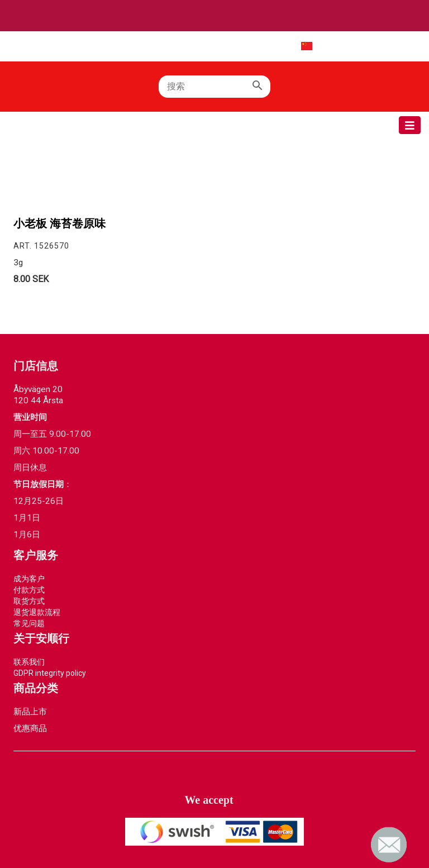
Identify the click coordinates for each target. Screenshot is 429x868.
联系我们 (29, 662)
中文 (297, 46)
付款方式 (29, 590)
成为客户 (29, 579)
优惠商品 (30, 728)
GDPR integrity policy (50, 673)
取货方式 (29, 601)
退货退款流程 (37, 612)
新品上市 (30, 712)
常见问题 (29, 623)
